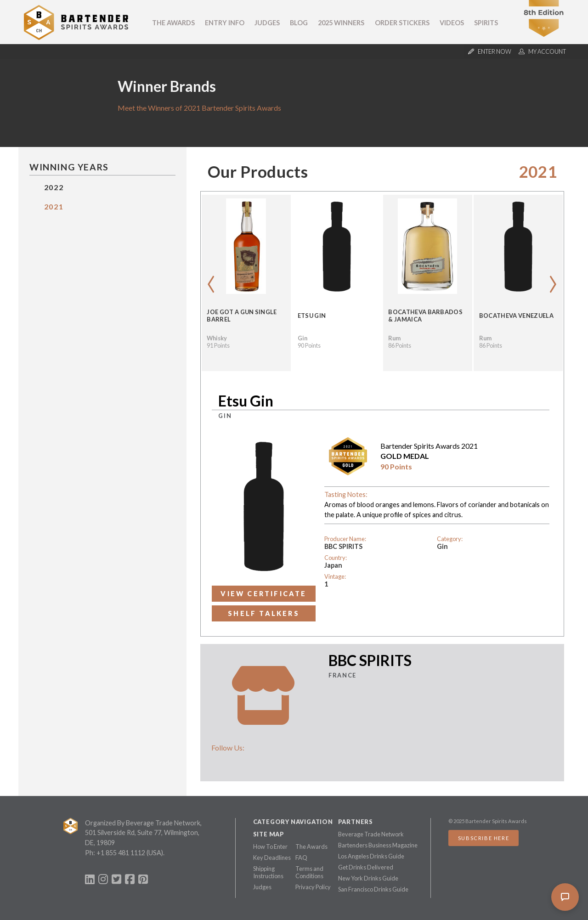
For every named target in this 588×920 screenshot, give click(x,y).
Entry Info (225, 23)
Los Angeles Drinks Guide (371, 856)
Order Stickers (402, 23)
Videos (452, 23)
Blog (299, 23)
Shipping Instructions (268, 872)
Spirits (486, 23)
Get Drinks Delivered (366, 867)
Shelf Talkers (264, 613)
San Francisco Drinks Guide (373, 889)
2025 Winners (341, 23)
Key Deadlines (272, 858)
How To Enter (270, 847)
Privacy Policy (313, 887)
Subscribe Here (483, 838)
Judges (267, 23)
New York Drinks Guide (368, 878)
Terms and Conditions (309, 872)
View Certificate (263, 594)
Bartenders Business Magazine (378, 845)
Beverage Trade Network (371, 834)
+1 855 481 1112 (121, 853)
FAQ (301, 858)
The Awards (173, 23)
